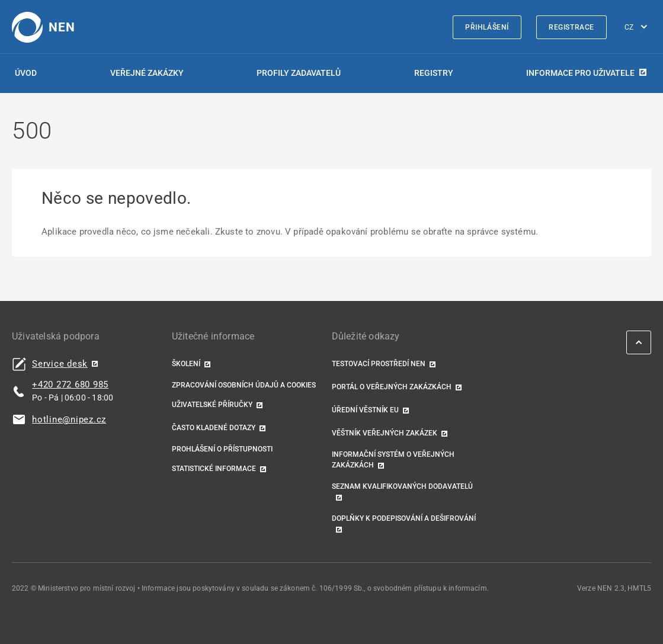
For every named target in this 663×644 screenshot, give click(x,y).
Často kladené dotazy (214, 428)
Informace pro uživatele (580, 73)
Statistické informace (214, 469)
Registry (434, 73)
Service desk (60, 364)
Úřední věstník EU (365, 410)
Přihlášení (487, 27)
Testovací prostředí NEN (379, 364)
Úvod (26, 73)
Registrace (571, 27)
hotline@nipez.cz (69, 420)
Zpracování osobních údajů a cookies (244, 385)
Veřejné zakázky (147, 73)
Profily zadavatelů (299, 73)
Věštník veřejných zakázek (385, 433)
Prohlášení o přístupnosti (222, 449)
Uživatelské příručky (212, 405)
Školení (186, 364)
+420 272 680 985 (70, 385)
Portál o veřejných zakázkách (392, 387)
